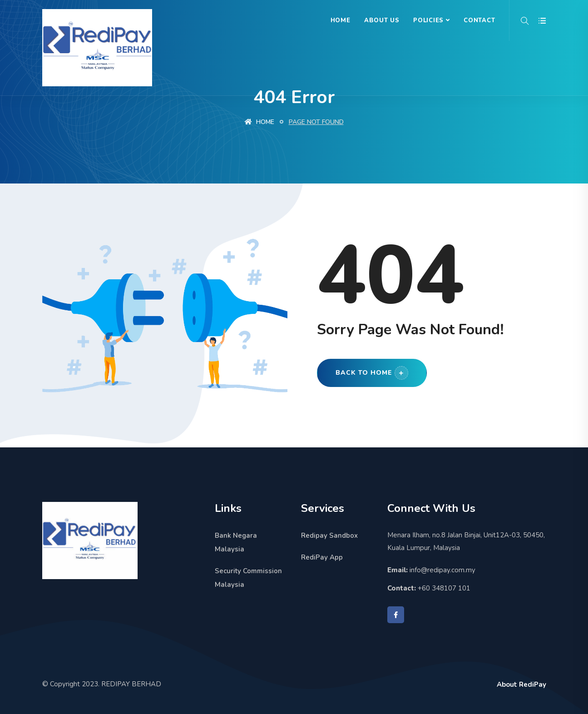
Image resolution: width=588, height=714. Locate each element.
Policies (428, 20)
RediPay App (322, 557)
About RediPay (521, 684)
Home (341, 20)
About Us (382, 20)
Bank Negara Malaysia (236, 542)
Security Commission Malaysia (248, 578)
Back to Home (372, 373)
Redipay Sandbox (329, 535)
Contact (479, 20)
